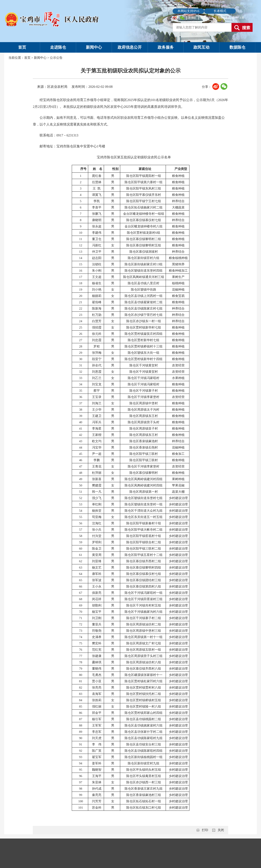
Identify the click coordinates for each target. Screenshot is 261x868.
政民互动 (201, 47)
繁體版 (192, 18)
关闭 (221, 830)
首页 (22, 47)
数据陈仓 (237, 47)
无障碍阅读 (207, 18)
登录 (235, 18)
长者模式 (220, 11)
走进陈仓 (58, 47)
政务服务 (166, 47)
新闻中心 (94, 47)
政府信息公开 (130, 47)
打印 (205, 830)
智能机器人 (224, 18)
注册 (242, 18)
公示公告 (56, 58)
